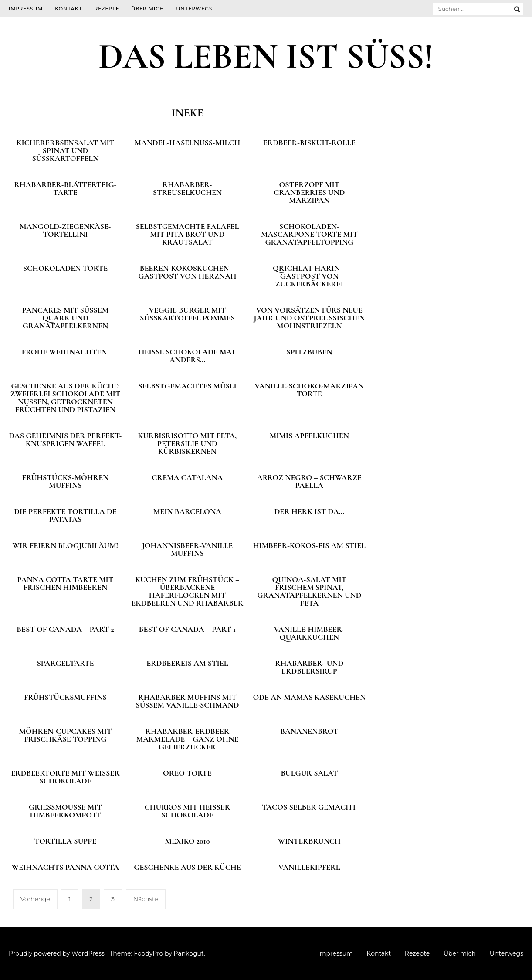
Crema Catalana (187, 477)
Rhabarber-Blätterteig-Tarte (65, 188)
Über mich (148, 9)
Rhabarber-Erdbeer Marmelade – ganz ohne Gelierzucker (187, 739)
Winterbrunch (309, 841)
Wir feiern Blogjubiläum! (66, 545)
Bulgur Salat (309, 773)
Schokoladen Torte (65, 268)
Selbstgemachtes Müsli (187, 386)
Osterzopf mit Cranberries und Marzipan (309, 192)
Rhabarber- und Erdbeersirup (309, 667)
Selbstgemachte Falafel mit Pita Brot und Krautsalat (187, 234)
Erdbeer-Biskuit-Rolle (309, 143)
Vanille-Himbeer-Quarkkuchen (309, 633)
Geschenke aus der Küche (187, 867)
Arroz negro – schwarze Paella (309, 481)
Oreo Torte (187, 773)
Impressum (26, 9)
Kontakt (69, 9)
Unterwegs (194, 9)
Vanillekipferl (309, 867)
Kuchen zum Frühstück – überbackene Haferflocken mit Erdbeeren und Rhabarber (187, 591)
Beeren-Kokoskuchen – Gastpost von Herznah (187, 272)
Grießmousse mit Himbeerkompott (65, 811)
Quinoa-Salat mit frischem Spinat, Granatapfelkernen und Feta (309, 591)
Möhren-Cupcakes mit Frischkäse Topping (66, 735)
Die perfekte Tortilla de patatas (65, 515)
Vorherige (35, 899)
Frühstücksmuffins (65, 697)
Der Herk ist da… (309, 511)
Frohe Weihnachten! (65, 352)
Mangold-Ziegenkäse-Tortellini (65, 230)
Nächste (146, 899)
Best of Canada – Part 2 (65, 629)
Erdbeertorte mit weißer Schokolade (65, 777)
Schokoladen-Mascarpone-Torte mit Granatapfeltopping (309, 234)
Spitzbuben (309, 352)
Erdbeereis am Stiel (187, 663)
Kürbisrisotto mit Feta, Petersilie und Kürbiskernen (187, 443)
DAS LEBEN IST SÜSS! (266, 56)
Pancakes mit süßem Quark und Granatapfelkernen (65, 318)
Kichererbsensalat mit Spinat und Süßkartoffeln (66, 150)
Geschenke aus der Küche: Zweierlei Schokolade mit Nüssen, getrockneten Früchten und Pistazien (66, 398)
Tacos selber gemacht (309, 807)
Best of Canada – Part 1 (187, 629)
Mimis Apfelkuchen (309, 436)
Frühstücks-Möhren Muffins (66, 481)
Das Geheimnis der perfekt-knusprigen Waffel (65, 439)
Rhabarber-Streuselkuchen (187, 188)
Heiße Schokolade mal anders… (187, 356)
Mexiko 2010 (188, 841)
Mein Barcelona (187, 511)
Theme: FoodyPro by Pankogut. (157, 953)
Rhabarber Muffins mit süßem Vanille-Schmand (187, 701)
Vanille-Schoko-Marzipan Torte (310, 390)
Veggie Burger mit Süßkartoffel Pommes (187, 314)
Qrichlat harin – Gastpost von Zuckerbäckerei (309, 276)
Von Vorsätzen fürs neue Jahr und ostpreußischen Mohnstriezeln (309, 318)
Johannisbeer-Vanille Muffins (187, 549)
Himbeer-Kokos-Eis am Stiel (309, 545)
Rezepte (107, 9)
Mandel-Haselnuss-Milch (187, 143)
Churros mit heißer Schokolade (188, 811)
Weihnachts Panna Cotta (66, 867)
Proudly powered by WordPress (57, 953)
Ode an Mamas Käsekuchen (310, 697)
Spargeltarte (65, 663)
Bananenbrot (309, 731)
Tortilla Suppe (65, 841)
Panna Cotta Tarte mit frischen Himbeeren (66, 583)
